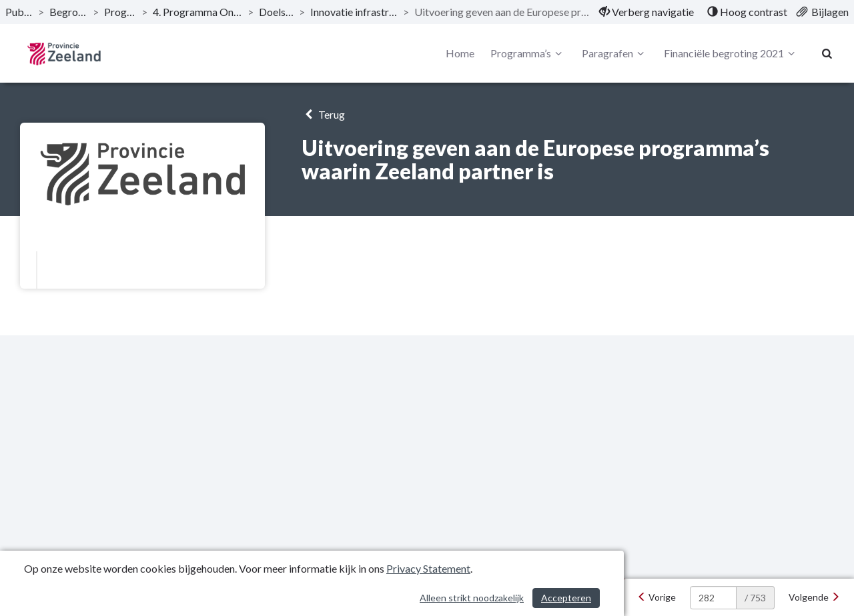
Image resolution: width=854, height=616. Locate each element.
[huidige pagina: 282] (713, 598)
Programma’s (528, 53)
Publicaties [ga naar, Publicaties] (19, 12)
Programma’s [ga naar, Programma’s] (120, 12)
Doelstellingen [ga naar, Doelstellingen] (276, 12)
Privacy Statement (428, 568)
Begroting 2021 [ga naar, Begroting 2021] (68, 12)
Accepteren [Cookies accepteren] (566, 598)
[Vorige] (657, 597)
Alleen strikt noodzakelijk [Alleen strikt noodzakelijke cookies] (472, 598)
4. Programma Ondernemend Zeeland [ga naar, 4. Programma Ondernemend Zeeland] (198, 12)
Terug (323, 114)
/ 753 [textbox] (755, 598)
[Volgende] (814, 597)
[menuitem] (647, 12)
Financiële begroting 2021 (731, 53)
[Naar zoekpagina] (827, 53)
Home (460, 53)
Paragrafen (615, 53)
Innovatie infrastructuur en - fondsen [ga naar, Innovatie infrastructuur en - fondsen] (354, 12)
